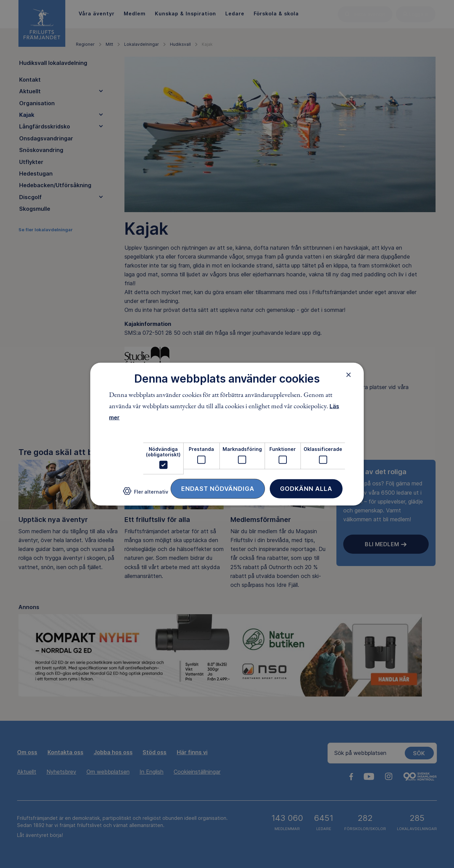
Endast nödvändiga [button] (218, 489)
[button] (146, 494)
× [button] (349, 374)
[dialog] (227, 434)
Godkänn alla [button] (306, 489)
